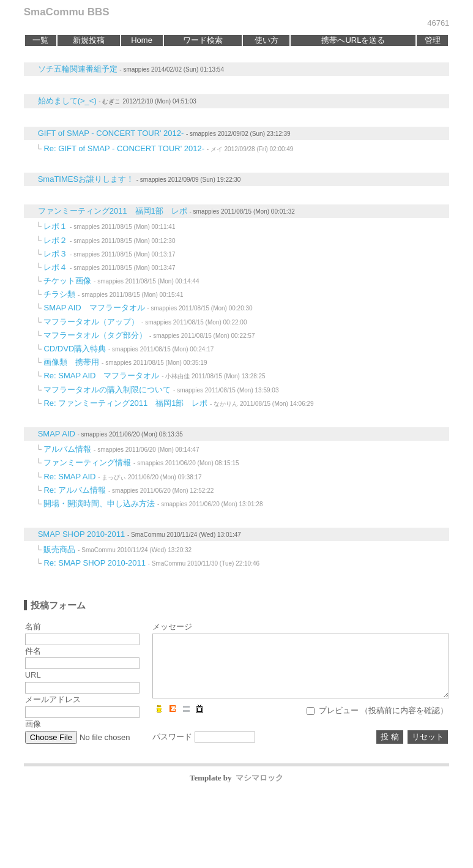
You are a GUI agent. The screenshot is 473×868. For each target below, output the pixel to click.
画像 (33, 724)
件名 (33, 651)
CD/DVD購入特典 (75, 349)
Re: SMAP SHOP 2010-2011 (94, 563)
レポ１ (55, 226)
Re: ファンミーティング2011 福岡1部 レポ (125, 403)
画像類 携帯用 (71, 362)
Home (142, 40)
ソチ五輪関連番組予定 (78, 69)
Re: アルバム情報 (75, 490)
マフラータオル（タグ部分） (95, 335)
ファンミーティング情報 (87, 462)
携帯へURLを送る (353, 40)
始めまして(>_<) (67, 101)
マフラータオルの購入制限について (107, 390)
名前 (33, 627)
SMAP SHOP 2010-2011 (82, 534)
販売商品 (59, 549)
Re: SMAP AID (69, 477)
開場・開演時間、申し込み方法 (99, 503)
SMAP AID (57, 434)
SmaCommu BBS (67, 12)
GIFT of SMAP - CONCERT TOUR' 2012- (111, 133)
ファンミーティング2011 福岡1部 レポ (113, 211)
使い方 (266, 40)
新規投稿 (89, 40)
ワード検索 (203, 40)
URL (33, 675)
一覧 (40, 40)
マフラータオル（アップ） (91, 322)
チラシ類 (59, 294)
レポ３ (55, 254)
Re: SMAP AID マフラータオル (101, 376)
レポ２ (55, 240)
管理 (433, 40)
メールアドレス (53, 699)
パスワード (172, 737)
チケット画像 (67, 281)
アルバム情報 (67, 449)
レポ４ (55, 267)
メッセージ (172, 627)
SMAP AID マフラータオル (94, 308)
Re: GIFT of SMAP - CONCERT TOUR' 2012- (124, 148)
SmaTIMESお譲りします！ (86, 179)
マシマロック (259, 778)
